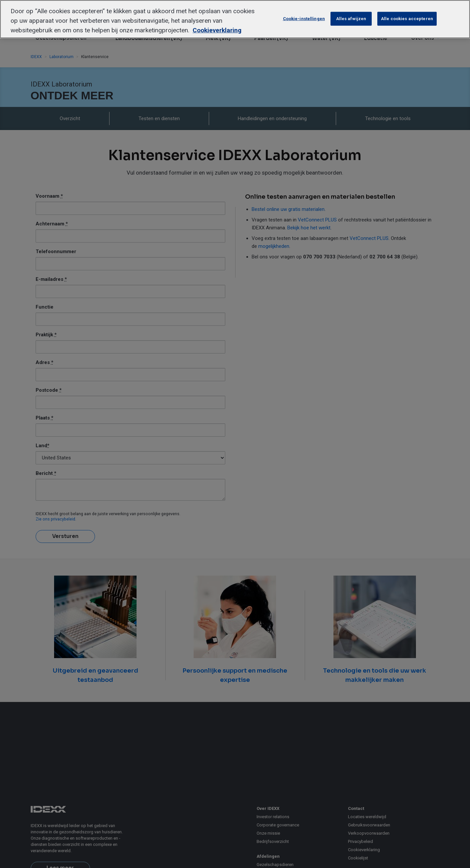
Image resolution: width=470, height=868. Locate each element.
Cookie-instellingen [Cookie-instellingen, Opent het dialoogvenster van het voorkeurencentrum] (304, 19)
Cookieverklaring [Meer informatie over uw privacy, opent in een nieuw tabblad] (217, 30)
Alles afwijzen (351, 19)
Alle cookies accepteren (407, 19)
